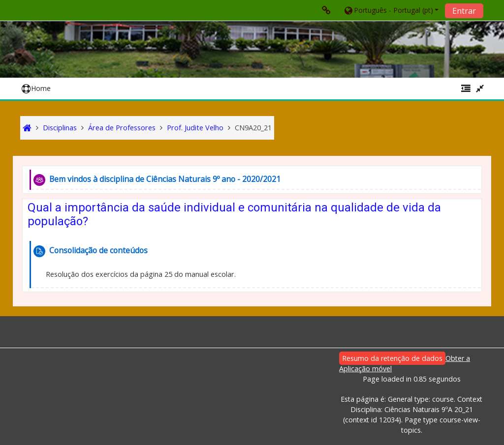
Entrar (464, 11)
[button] (391, 10)
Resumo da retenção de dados (392, 358)
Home (36, 88)
